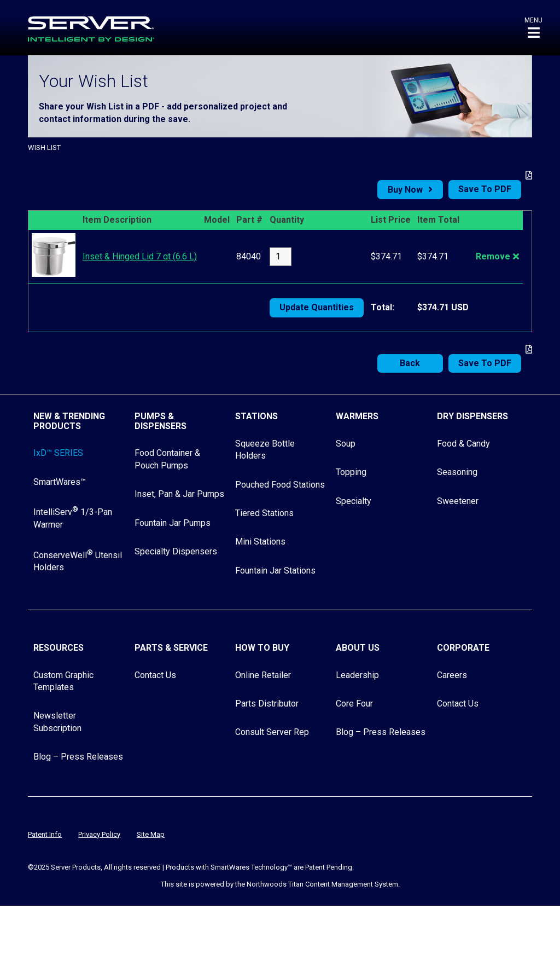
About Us (358, 648)
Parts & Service (171, 648)
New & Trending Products (69, 421)
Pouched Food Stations (280, 485)
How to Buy (262, 648)
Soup (346, 444)
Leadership (357, 675)
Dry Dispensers (472, 416)
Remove (493, 256)
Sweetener (458, 501)
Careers (452, 675)
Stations (256, 416)
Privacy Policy (99, 834)
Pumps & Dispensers (161, 421)
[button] (533, 28)
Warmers (357, 416)
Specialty (354, 501)
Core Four (354, 704)
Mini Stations (260, 542)
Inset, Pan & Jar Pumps (179, 494)
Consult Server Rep (272, 732)
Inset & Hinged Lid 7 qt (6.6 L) (140, 256)
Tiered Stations (264, 513)
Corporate (463, 648)
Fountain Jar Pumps (173, 523)
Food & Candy (463, 444)
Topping (351, 472)
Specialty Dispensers (176, 551)
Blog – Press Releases (78, 757)
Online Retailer (263, 675)
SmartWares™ (60, 482)
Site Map (151, 834)
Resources (59, 648)
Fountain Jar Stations (275, 571)
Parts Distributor (267, 704)
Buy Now (405, 190)
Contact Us (155, 675)
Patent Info (45, 834)
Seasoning (457, 472)
